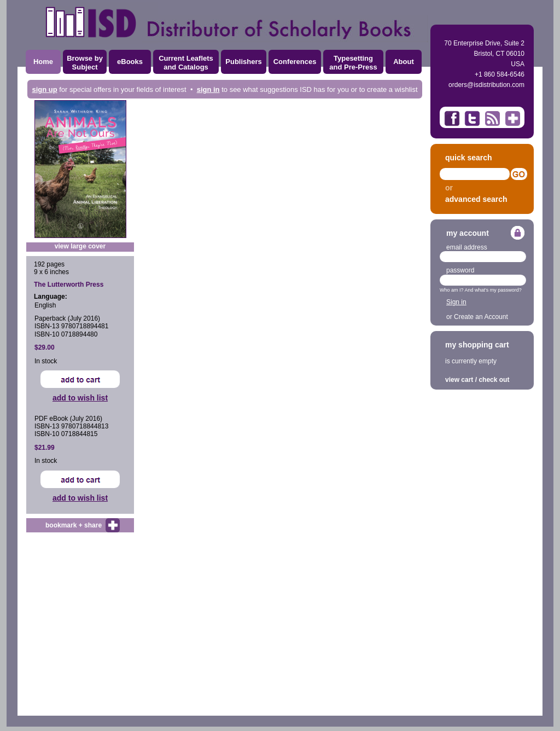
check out (494, 380)
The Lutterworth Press (69, 285)
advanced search (476, 199)
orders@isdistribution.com (486, 85)
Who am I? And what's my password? (481, 290)
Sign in (456, 302)
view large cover (80, 246)
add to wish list (80, 398)
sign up (44, 89)
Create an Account (481, 317)
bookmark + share (74, 525)
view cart (459, 380)
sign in (208, 89)
